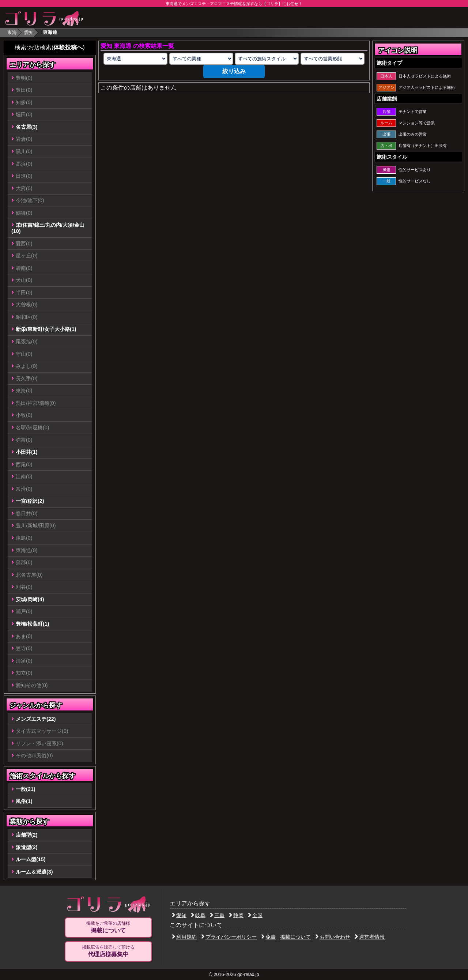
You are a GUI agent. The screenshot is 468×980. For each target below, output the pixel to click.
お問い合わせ (333, 937)
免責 (268, 937)
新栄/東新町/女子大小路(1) (46, 329)
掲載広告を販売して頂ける (108, 951)
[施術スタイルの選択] (267, 59)
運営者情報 (370, 937)
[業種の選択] (201, 59)
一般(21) (26, 789)
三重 (217, 915)
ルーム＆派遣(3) (34, 872)
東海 (12, 32)
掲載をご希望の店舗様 (108, 927)
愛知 (29, 32)
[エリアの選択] (135, 59)
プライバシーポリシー (229, 937)
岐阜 (198, 915)
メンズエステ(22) (36, 719)
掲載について (295, 937)
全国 (255, 915)
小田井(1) (27, 452)
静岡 (236, 915)
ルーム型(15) (31, 859)
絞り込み (234, 71)
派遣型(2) (27, 847)
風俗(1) (24, 801)
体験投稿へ (68, 47)
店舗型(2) (27, 835)
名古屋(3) (27, 127)
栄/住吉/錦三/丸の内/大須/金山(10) (48, 228)
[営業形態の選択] (333, 59)
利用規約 (184, 937)
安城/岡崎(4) (30, 599)
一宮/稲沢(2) (30, 501)
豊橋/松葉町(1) (33, 624)
